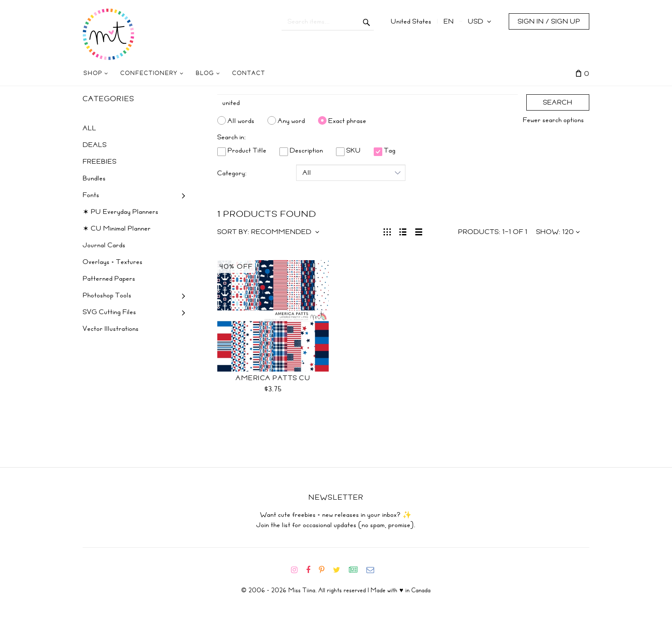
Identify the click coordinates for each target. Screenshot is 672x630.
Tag (385, 150)
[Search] (368, 103)
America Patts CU (273, 378)
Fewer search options (553, 120)
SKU (348, 150)
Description (301, 150)
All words (241, 120)
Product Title (242, 150)
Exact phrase (347, 120)
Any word (291, 120)
